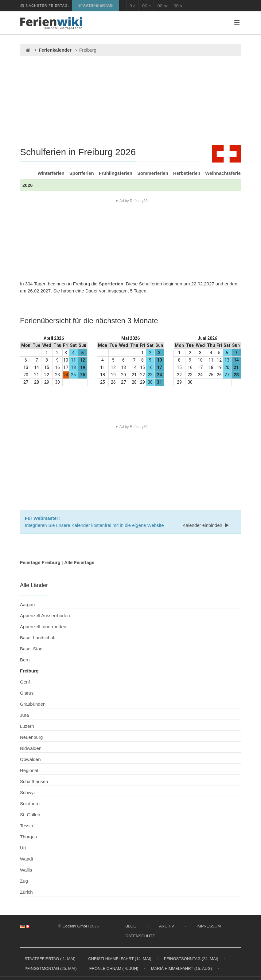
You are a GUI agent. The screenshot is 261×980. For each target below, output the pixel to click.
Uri (23, 848)
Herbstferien (187, 173)
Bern (25, 660)
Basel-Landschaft (38, 638)
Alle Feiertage (79, 562)
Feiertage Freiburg (40, 562)
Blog (131, 926)
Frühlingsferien (116, 173)
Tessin (27, 826)
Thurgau (29, 837)
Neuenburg (31, 737)
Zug (24, 881)
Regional (29, 770)
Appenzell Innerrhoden (43, 627)
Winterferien (51, 173)
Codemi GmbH (76, 926)
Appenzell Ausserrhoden (45, 615)
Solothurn (30, 804)
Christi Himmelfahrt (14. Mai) (120, 959)
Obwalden (30, 759)
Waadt (27, 859)
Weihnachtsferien (224, 173)
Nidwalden (31, 748)
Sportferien (82, 173)
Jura (24, 715)
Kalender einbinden (206, 525)
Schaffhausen (34, 781)
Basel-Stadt (32, 649)
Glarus (27, 693)
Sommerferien (153, 173)
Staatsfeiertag (96, 6)
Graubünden (33, 704)
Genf (25, 682)
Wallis (26, 870)
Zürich (26, 892)
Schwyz (28, 792)
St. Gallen (30, 815)
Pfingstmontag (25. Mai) (51, 968)
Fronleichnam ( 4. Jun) (114, 968)
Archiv (167, 926)
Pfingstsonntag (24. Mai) (191, 959)
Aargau (27, 604)
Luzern (27, 726)
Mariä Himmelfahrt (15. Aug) (182, 968)
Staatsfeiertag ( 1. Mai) (50, 959)
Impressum (209, 926)
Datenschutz (140, 936)
